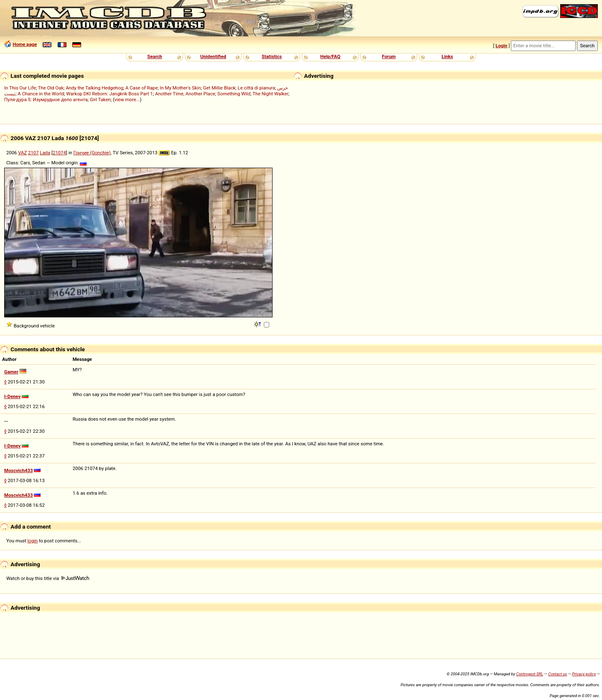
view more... (127, 100)
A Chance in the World (41, 94)
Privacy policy (584, 674)
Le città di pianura (257, 88)
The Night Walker (270, 94)
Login (501, 46)
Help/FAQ (330, 56)
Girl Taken (100, 100)
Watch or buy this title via (48, 578)
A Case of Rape (142, 88)
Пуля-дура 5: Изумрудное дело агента (46, 100)
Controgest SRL (529, 674)
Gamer (11, 372)
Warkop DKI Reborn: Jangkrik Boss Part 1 (109, 94)
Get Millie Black (219, 88)
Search (154, 56)
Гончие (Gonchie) (92, 153)
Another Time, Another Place (185, 94)
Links (447, 56)
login (33, 541)
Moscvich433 (19, 470)
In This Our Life (20, 88)
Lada (45, 153)
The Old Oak (51, 88)
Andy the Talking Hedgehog (94, 88)
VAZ (22, 153)
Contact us (557, 674)
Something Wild (234, 94)
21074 (59, 153)
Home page (25, 44)
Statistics (272, 56)
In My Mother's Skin (180, 88)
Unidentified (213, 56)
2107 (33, 153)
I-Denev (12, 396)
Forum (389, 56)
